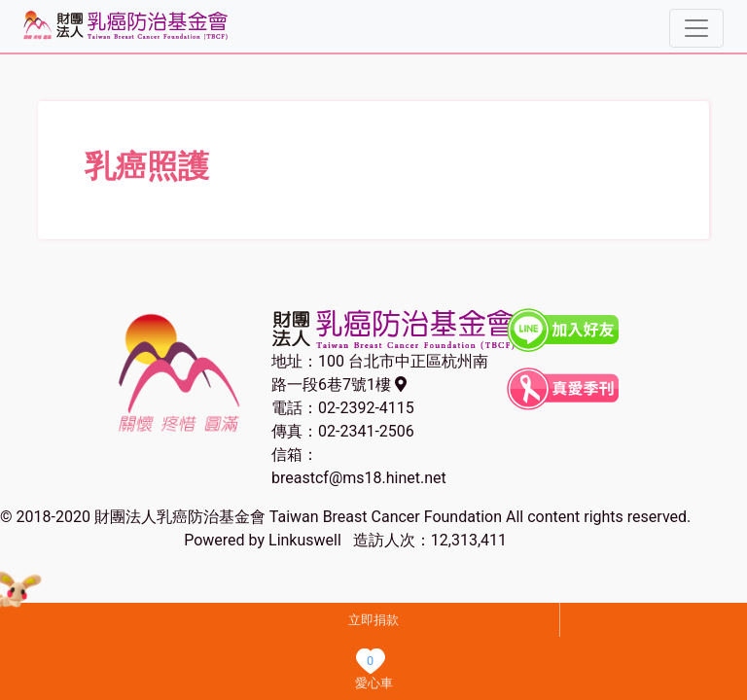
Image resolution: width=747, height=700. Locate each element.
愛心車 (374, 683)
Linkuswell (305, 540)
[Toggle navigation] (696, 28)
